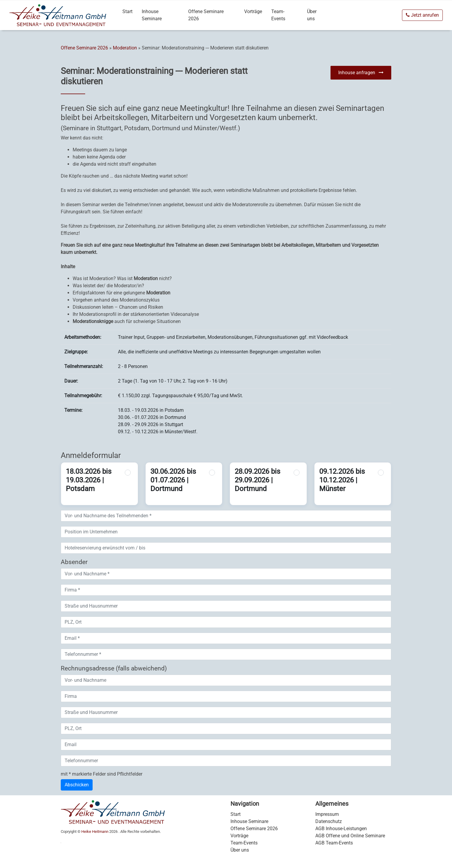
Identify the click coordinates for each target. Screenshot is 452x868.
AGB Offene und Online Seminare (350, 836)
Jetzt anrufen (422, 15)
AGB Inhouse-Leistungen (341, 829)
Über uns (312, 15)
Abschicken (77, 785)
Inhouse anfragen (361, 73)
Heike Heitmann (95, 831)
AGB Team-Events (334, 843)
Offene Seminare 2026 (206, 15)
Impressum (327, 814)
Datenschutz (329, 821)
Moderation (125, 48)
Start (127, 11)
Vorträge (253, 11)
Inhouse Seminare (152, 15)
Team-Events (278, 15)
